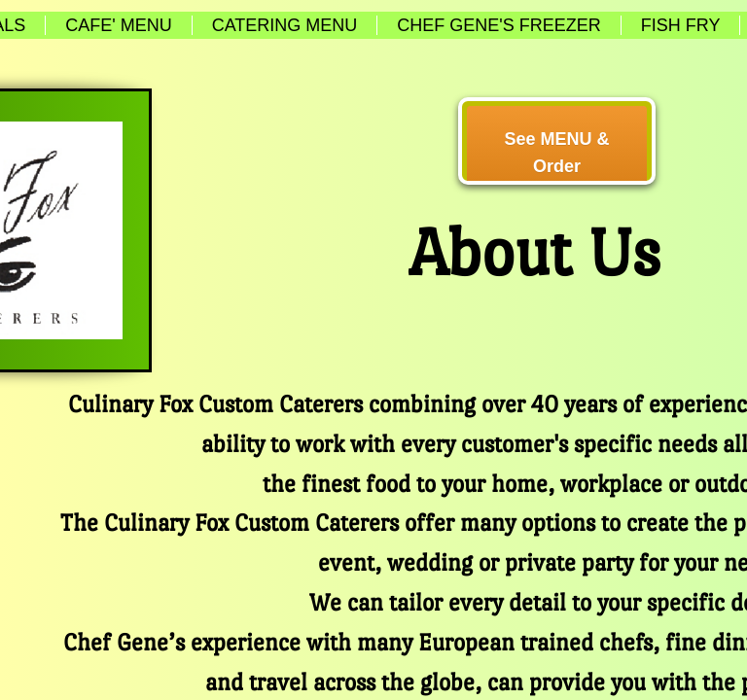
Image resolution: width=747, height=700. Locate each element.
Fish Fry (681, 25)
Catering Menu (285, 25)
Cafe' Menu (118, 25)
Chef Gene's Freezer (498, 25)
